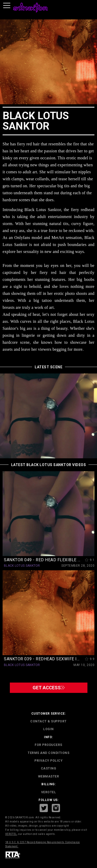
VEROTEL (49, 792)
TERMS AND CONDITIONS (48, 753)
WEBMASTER (49, 776)
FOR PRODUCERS (48, 745)
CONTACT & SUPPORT (48, 721)
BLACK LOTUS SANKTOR (22, 566)
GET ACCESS (49, 688)
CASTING (49, 768)
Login (48, 729)
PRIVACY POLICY (48, 761)
